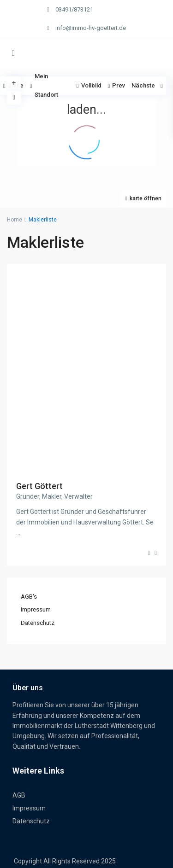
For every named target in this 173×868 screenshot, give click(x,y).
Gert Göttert (39, 486)
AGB (19, 795)
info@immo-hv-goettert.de (91, 28)
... (18, 533)
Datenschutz (38, 623)
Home (15, 220)
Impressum (36, 609)
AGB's (29, 597)
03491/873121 (74, 9)
